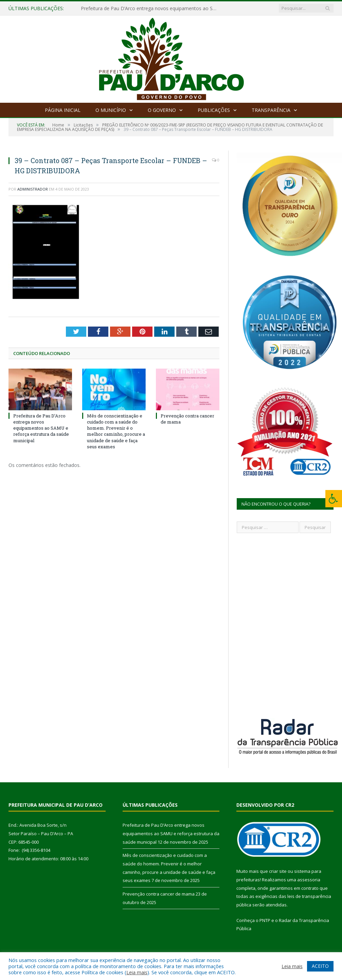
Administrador (33, 189)
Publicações (214, 110)
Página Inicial (63, 110)
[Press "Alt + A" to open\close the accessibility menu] (334, 499)
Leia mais (137, 972)
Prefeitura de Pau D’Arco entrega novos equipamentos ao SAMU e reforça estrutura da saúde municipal (150, 8)
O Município (111, 110)
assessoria (309, 880)
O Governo (162, 110)
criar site (278, 871)
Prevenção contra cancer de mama (159, 894)
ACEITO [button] (320, 966)
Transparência (271, 110)
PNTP (265, 920)
